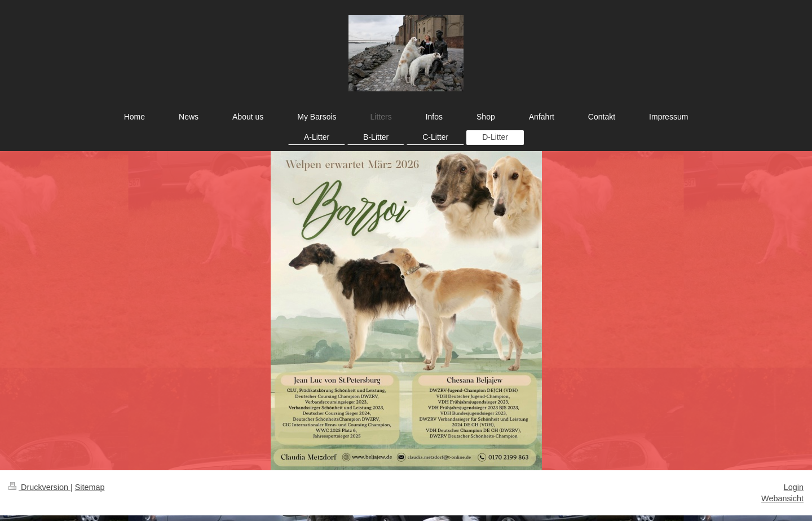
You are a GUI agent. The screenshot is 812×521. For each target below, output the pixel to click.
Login (794, 487)
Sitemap (90, 487)
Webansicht (782, 498)
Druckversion (39, 487)
